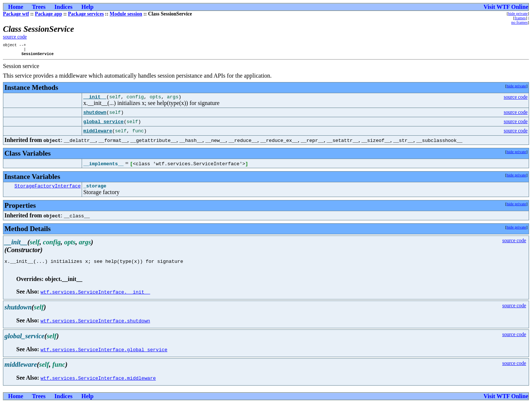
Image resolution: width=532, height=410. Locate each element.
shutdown (95, 116)
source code (15, 37)
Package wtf (16, 14)
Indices (63, 7)
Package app (48, 14)
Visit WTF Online (506, 7)
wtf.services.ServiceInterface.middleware (98, 384)
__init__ (95, 100)
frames (520, 18)
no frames (519, 22)
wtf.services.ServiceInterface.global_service (104, 356)
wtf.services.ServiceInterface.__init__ (95, 298)
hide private (518, 13)
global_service (103, 125)
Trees (39, 7)
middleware (98, 134)
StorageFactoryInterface (47, 190)
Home (16, 7)
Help (87, 7)
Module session (126, 14)
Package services (86, 14)
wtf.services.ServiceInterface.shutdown (95, 327)
